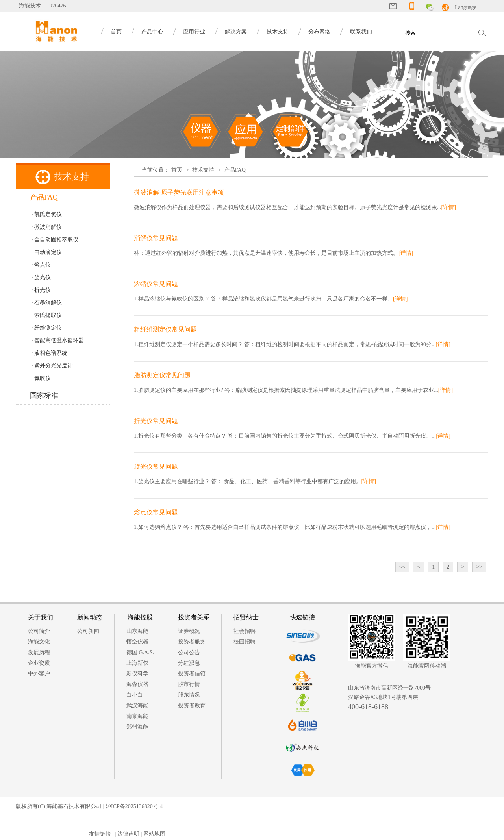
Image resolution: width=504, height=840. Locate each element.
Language (466, 7)
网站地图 (154, 834)
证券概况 (189, 631)
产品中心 (152, 32)
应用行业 (194, 32)
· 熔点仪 (41, 265)
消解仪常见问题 (156, 238)
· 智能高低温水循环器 (58, 340)
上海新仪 (137, 663)
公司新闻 (88, 631)
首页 (116, 32)
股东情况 (189, 695)
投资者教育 (192, 706)
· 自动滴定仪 (47, 252)
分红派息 (189, 663)
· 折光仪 (41, 290)
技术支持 (278, 32)
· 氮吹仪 (41, 378)
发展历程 (39, 652)
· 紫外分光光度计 (52, 366)
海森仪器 (137, 684)
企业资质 (39, 663)
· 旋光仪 (41, 277)
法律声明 (128, 834)
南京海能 (137, 716)
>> (479, 567)
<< (402, 567)
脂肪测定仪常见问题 (162, 375)
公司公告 (189, 652)
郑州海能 (137, 727)
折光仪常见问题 (156, 421)
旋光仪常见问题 (156, 466)
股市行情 (189, 684)
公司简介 (39, 631)
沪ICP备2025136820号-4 (134, 806)
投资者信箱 (192, 674)
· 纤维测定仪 (47, 328)
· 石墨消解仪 (47, 303)
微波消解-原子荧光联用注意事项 (179, 192)
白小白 (135, 695)
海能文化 (39, 642)
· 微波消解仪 (47, 227)
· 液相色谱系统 (49, 353)
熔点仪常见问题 (156, 512)
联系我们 (361, 32)
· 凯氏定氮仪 (47, 214)
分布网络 (319, 32)
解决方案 (236, 32)
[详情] (449, 207)
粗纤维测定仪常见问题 (165, 329)
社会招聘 (245, 631)
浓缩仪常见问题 (156, 284)
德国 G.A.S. (140, 652)
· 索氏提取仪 (47, 315)
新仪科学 (137, 674)
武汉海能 (137, 706)
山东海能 (137, 631)
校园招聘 (245, 642)
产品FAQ (235, 170)
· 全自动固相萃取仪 (55, 240)
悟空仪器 (137, 642)
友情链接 (100, 834)
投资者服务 (192, 642)
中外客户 (39, 674)
